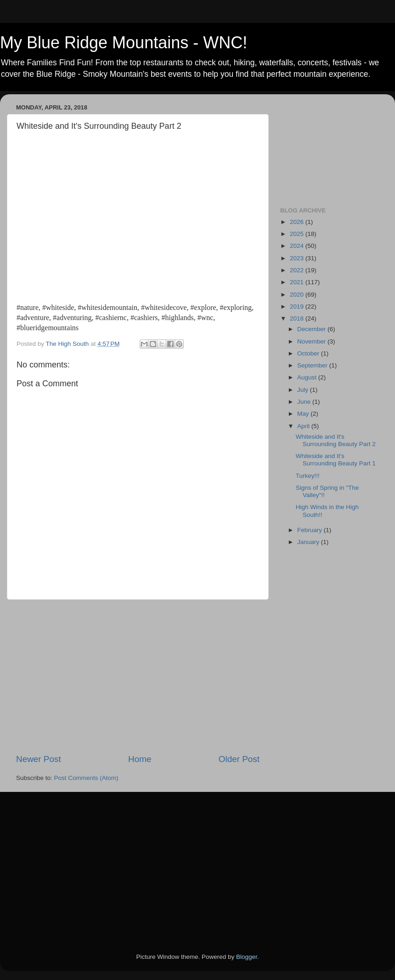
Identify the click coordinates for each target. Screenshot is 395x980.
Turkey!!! (308, 476)
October (309, 353)
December (312, 329)
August (308, 377)
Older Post (239, 759)
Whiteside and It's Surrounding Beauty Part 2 (336, 440)
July (304, 390)
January (309, 542)
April (304, 426)
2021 (298, 282)
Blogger (247, 957)
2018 (298, 318)
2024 (298, 246)
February (310, 530)
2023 (298, 258)
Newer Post (39, 759)
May (304, 414)
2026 (298, 222)
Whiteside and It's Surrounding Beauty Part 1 (336, 460)
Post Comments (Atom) (86, 778)
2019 (298, 307)
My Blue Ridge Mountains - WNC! (124, 43)
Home (140, 759)
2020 (298, 295)
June (305, 402)
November (312, 341)
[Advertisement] (138, 676)
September (313, 365)
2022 (298, 270)
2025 (298, 234)
